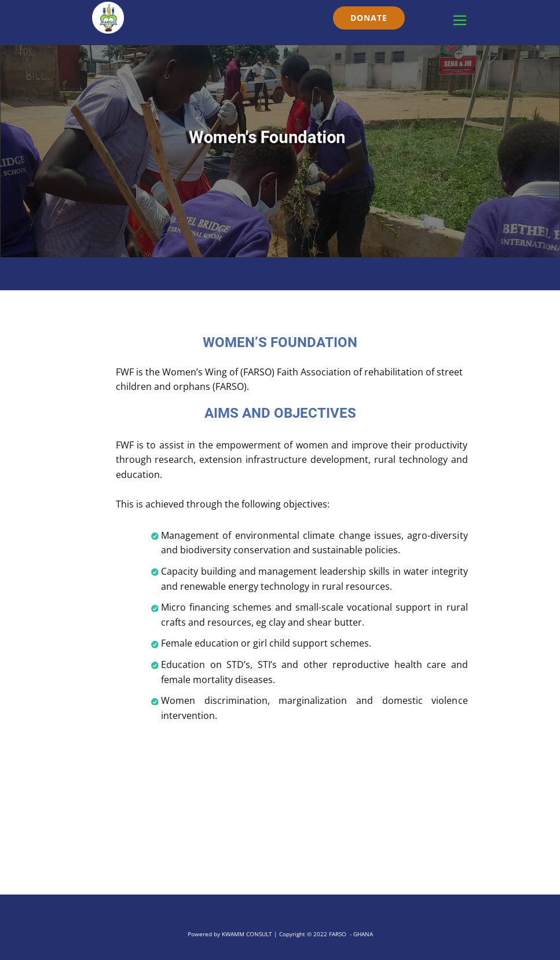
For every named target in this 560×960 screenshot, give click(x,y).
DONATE (369, 18)
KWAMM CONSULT (247, 934)
